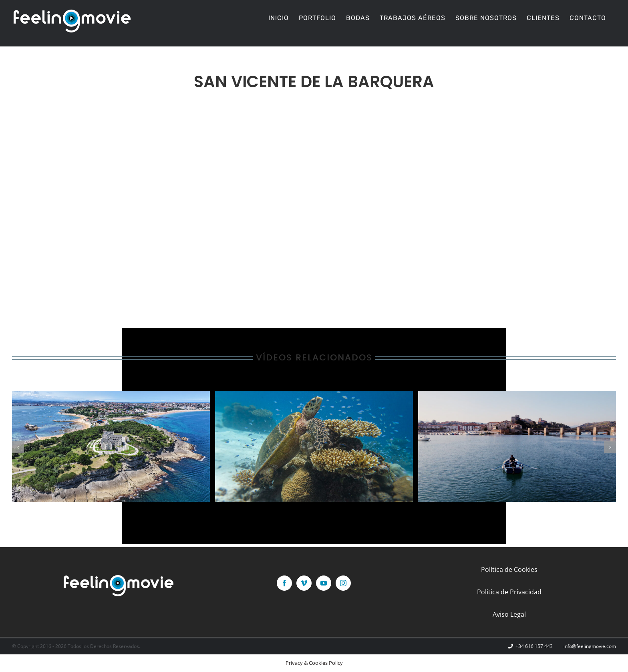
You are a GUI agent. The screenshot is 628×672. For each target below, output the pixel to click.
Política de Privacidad (509, 592)
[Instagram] (343, 583)
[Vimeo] (304, 583)
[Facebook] (284, 583)
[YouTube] (324, 583)
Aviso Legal (509, 614)
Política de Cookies (509, 569)
